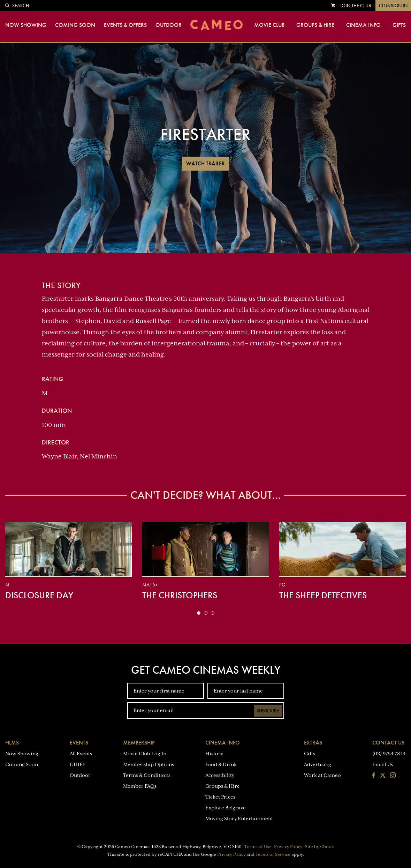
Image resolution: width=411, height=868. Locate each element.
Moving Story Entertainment (239, 818)
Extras (313, 743)
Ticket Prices (220, 797)
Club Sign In (393, 6)
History (214, 754)
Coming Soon (75, 25)
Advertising (318, 764)
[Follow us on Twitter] (383, 776)
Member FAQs (140, 786)
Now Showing (26, 25)
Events (79, 743)
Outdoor (169, 25)
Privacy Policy (288, 847)
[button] (199, 613)
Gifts (399, 25)
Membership (139, 743)
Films (12, 743)
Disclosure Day (39, 595)
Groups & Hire (315, 25)
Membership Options (149, 764)
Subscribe (268, 711)
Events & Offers (125, 25)
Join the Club (355, 6)
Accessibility (220, 775)
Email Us (383, 764)
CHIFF (77, 764)
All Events (81, 754)
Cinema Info (363, 25)
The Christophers (180, 595)
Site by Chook (319, 847)
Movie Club (269, 25)
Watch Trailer (205, 163)
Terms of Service (273, 854)
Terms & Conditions (147, 775)
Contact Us (388, 743)
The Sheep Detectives (323, 595)
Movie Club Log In (145, 754)
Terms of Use (258, 847)
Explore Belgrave (226, 808)
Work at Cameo (322, 775)
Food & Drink (221, 764)
